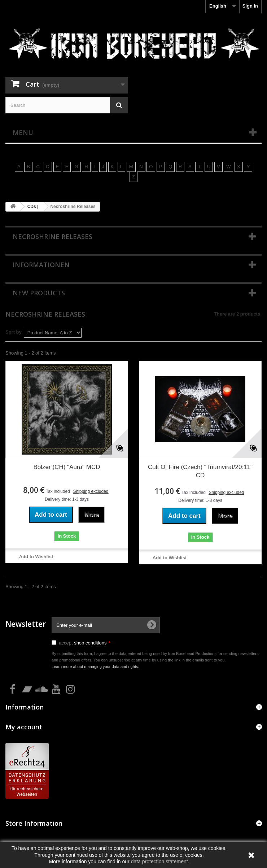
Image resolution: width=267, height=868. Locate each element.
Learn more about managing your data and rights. (95, 667)
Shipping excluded (91, 491)
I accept (83, 643)
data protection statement (159, 862)
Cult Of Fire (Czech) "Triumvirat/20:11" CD (200, 471)
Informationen (41, 265)
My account (24, 727)
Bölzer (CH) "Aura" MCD (67, 467)
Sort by (14, 332)
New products (39, 293)
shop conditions (90, 643)
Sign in (250, 6)
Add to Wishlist (36, 557)
